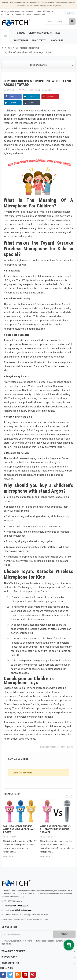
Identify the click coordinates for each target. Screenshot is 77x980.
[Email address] (27, 934)
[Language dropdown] (70, 13)
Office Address (33, 11)
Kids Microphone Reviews (62, 747)
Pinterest (51, 97)
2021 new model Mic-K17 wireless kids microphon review (19, 829)
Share (12, 97)
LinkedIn (13, 103)
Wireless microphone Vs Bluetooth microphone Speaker (55, 829)
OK (64, 934)
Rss (18, 975)
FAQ (18, 14)
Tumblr (31, 103)
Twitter (31, 97)
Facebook (3, 975)
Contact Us (7, 14)
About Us (48, 11)
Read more (8, 857)
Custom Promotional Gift (34, 14)
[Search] (60, 21)
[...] (23, 897)
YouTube (25, 975)
